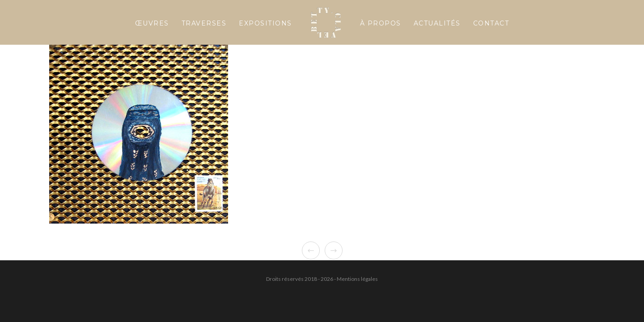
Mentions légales (357, 279)
